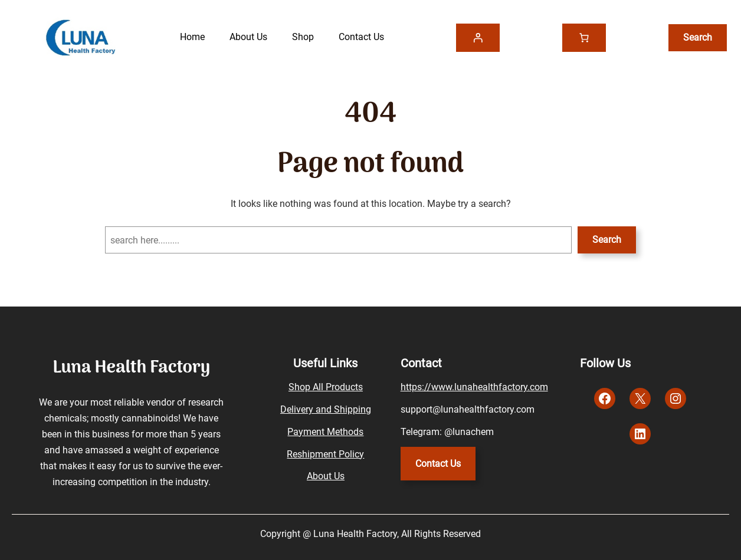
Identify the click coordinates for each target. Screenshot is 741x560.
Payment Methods (325, 432)
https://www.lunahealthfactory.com (474, 387)
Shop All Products (326, 387)
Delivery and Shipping (326, 409)
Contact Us (438, 464)
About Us (326, 476)
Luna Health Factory (131, 368)
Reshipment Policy (325, 454)
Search (607, 240)
